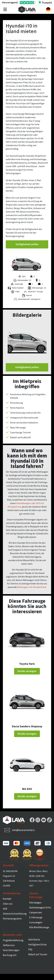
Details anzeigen (27, 671)
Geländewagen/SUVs (40, 908)
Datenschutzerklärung (15, 914)
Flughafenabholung (13, 940)
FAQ (30, 950)
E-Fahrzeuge (36, 918)
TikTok (49, 820)
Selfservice (9, 945)
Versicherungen (11, 950)
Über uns (8, 904)
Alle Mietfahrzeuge (39, 927)
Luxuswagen (36, 923)
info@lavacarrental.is (23, 830)
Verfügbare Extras (37, 945)
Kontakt (7, 899)
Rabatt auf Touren (38, 955)
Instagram (38, 820)
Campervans (36, 913)
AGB (5, 909)
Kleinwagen (35, 903)
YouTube (44, 820)
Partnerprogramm (12, 919)
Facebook (32, 820)
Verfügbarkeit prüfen (27, 244)
